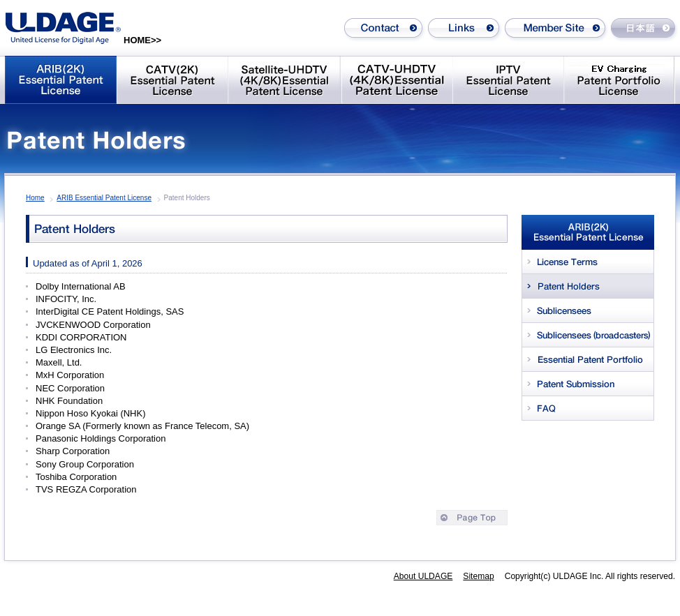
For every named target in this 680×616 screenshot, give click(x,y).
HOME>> (142, 40)
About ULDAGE (423, 576)
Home (35, 198)
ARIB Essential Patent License (104, 198)
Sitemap (478, 576)
